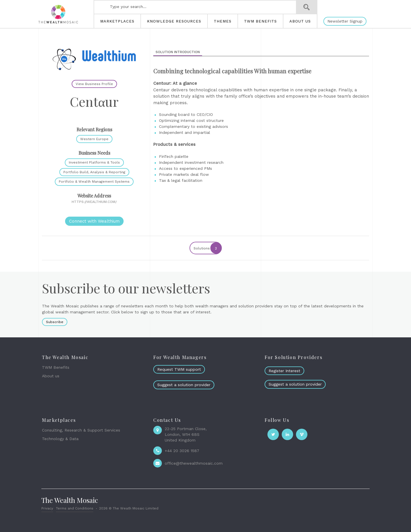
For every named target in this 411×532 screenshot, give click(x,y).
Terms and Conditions (75, 508)
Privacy (47, 508)
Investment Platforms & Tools (94, 162)
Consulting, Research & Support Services (81, 430)
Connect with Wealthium (94, 221)
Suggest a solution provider (184, 385)
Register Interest (284, 371)
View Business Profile (94, 84)
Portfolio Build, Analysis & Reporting (94, 172)
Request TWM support (179, 369)
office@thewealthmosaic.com (194, 463)
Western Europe (94, 139)
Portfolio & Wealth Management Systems (94, 182)
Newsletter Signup (345, 21)
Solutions (207, 248)
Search (307, 7)
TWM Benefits (56, 367)
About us (51, 376)
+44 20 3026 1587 (182, 451)
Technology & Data (60, 439)
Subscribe (55, 322)
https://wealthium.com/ (94, 202)
